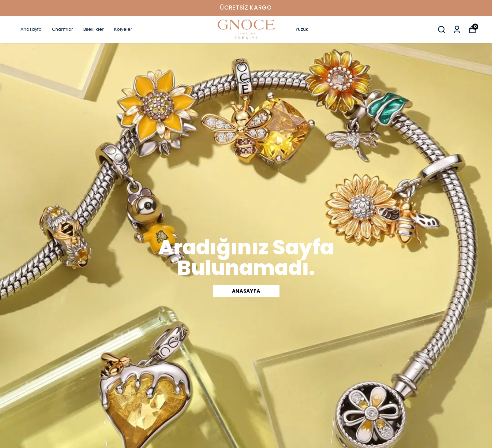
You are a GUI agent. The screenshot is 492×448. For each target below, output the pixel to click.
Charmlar (63, 29)
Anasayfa (31, 29)
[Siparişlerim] (457, 30)
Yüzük (302, 29)
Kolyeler (123, 29)
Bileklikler (94, 29)
